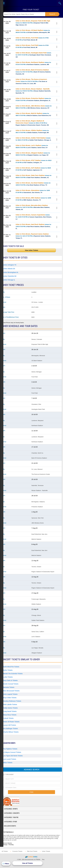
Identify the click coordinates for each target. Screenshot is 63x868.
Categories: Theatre (11, 817)
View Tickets (57, 23)
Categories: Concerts (12, 813)
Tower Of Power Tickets (11, 722)
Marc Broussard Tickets (11, 691)
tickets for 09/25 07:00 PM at (33, 169)
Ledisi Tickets (8, 677)
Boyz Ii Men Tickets (10, 698)
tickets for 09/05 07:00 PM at (33, 154)
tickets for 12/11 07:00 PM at (33, 236)
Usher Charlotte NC (10, 276)
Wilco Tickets (8, 763)
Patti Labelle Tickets (10, 704)
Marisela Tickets (9, 687)
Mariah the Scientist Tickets (13, 674)
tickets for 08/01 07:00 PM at (34, 107)
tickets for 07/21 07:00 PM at (31, 81)
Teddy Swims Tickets (10, 708)
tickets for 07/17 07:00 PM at (33, 72)
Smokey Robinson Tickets (12, 701)
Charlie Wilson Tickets (11, 732)
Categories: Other (10, 822)
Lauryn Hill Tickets (10, 725)
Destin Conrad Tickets (11, 684)
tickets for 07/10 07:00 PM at (33, 63)
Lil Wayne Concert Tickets (12, 752)
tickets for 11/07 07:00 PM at (33, 207)
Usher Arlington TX (10, 265)
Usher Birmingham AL (11, 272)
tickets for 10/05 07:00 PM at (33, 191)
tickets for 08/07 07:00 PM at (33, 114)
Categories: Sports (11, 809)
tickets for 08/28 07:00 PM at (32, 146)
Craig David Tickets (10, 711)
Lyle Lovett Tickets (10, 759)
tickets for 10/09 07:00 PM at (33, 199)
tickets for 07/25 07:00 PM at (33, 91)
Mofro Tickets (8, 670)
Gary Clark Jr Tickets (10, 680)
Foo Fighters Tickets (10, 749)
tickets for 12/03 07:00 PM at (33, 226)
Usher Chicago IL (9, 280)
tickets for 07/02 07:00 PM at (32, 39)
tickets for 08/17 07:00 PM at (32, 131)
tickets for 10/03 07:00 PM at (33, 184)
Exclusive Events (10, 826)
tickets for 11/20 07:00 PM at (34, 217)
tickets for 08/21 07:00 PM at (33, 139)
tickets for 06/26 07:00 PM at (33, 23)
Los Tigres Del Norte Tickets (13, 756)
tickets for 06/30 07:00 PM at (33, 31)
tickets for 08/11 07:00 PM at (32, 123)
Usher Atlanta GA (9, 269)
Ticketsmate (31, 3)
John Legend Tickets (10, 694)
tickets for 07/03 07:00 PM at (32, 46)
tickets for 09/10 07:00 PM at (34, 161)
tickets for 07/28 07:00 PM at (33, 99)
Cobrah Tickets (8, 718)
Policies (38, 859)
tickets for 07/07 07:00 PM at (33, 55)
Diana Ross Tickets (10, 715)
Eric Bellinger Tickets (10, 729)
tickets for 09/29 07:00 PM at (34, 176)
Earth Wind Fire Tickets (11, 667)
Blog (43, 859)
